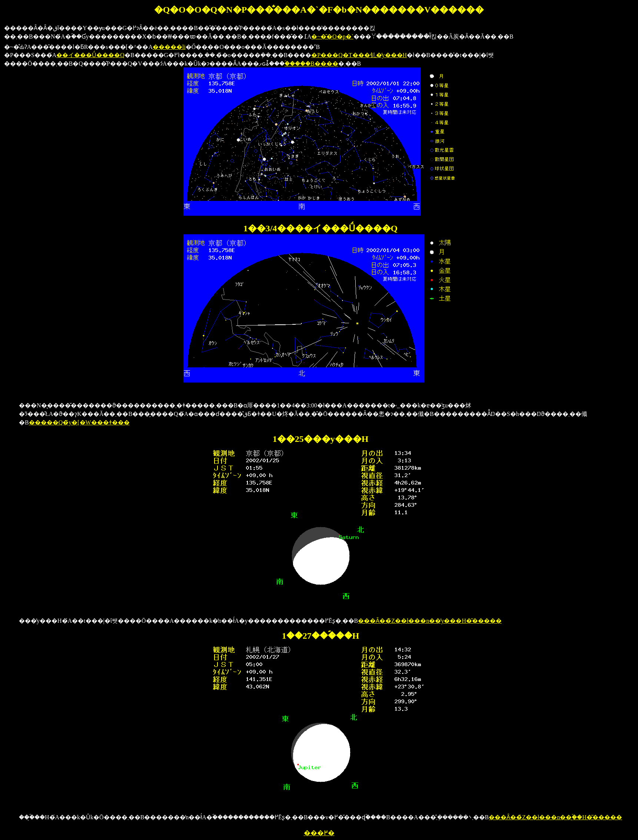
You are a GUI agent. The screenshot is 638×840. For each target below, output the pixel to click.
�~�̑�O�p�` (332, 37)
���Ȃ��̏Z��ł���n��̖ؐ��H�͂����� (555, 817)
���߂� (319, 833)
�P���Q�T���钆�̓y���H (359, 55)
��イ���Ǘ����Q (90, 55)
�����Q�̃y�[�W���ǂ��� (79, 422)
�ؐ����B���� (311, 64)
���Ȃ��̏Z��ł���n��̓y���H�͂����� (430, 621)
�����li (169, 47)
